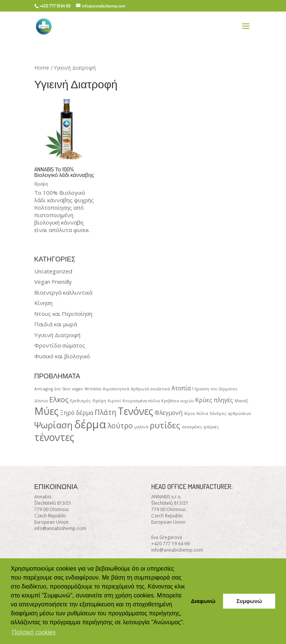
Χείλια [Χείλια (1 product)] (202, 413)
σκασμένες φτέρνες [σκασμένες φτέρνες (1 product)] (200, 427)
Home (42, 68)
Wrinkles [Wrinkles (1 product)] (93, 389)
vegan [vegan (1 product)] (77, 389)
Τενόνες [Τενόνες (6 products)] (135, 411)
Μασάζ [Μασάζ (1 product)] (241, 401)
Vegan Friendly (53, 282)
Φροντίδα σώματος (60, 345)
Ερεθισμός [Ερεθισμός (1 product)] (80, 401)
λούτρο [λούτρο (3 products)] (120, 426)
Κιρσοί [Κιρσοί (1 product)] (114, 401)
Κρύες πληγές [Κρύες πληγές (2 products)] (214, 400)
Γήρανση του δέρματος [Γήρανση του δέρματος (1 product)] (215, 389)
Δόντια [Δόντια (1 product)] (41, 401)
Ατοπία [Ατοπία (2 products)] (181, 388)
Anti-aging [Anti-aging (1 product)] (44, 389)
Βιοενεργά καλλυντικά (63, 292)
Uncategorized (53, 271)
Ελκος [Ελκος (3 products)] (59, 399)
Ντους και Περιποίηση (63, 314)
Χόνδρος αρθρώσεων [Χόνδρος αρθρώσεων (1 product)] (230, 413)
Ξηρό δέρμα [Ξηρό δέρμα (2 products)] (77, 413)
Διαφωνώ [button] (203, 601)
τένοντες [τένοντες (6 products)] (54, 437)
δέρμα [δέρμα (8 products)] (90, 424)
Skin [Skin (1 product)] (66, 389)
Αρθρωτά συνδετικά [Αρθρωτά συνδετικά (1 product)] (150, 389)
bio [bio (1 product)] (58, 389)
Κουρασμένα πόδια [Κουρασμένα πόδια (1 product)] (141, 401)
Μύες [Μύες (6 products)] (46, 411)
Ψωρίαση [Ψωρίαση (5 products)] (53, 425)
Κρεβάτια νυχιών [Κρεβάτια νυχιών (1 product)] (177, 401)
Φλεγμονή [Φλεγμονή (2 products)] (169, 413)
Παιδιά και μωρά (56, 324)
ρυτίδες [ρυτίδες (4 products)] (165, 425)
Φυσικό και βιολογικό (62, 356)
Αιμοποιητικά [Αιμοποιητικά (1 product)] (116, 389)
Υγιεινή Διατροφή (57, 335)
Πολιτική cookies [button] (34, 632)
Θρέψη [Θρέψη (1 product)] (99, 401)
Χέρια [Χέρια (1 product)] (189, 413)
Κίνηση (43, 303)
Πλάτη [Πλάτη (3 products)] (105, 412)
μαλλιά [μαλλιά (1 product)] (141, 427)
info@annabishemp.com (60, 528)
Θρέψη (41, 184)
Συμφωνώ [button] (249, 601)
